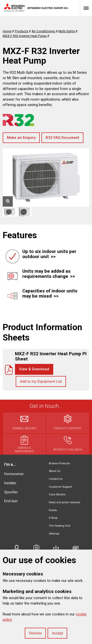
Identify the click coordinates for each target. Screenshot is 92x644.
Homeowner (14, 474)
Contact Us (56, 479)
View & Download (34, 369)
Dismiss (35, 633)
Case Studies (57, 494)
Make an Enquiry (21, 138)
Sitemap (54, 534)
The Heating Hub (59, 526)
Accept (57, 633)
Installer (10, 483)
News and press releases (65, 502)
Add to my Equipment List (41, 381)
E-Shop (53, 518)
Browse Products (59, 463)
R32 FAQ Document (62, 138)
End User (11, 501)
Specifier (11, 492)
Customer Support (60, 487)
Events (53, 510)
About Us (55, 471)
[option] (46, 177)
